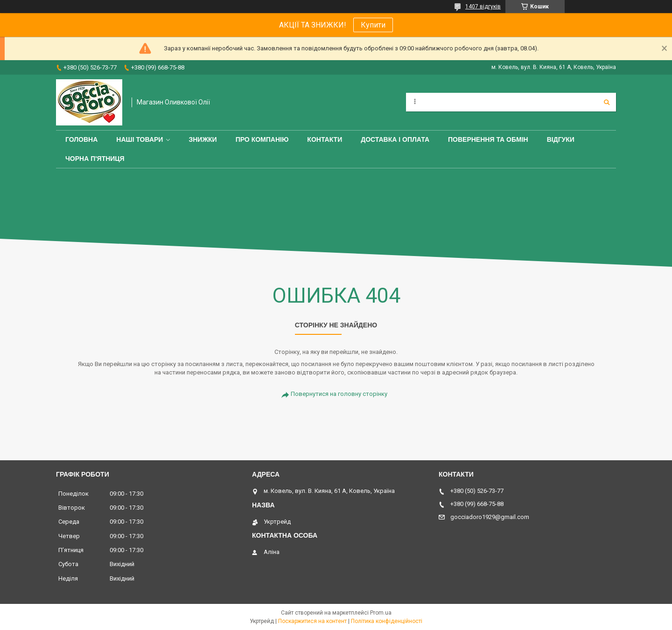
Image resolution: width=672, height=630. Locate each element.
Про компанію (262, 139)
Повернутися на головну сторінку (339, 394)
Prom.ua (381, 613)
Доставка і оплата (395, 139)
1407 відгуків (483, 7)
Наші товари (140, 139)
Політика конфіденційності (387, 621)
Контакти (325, 139)
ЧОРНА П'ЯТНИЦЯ (95, 159)
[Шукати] (607, 102)
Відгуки (561, 139)
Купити (373, 25)
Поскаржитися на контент (312, 621)
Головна (81, 139)
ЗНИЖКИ (203, 139)
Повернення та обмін (488, 139)
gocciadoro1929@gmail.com (490, 517)
